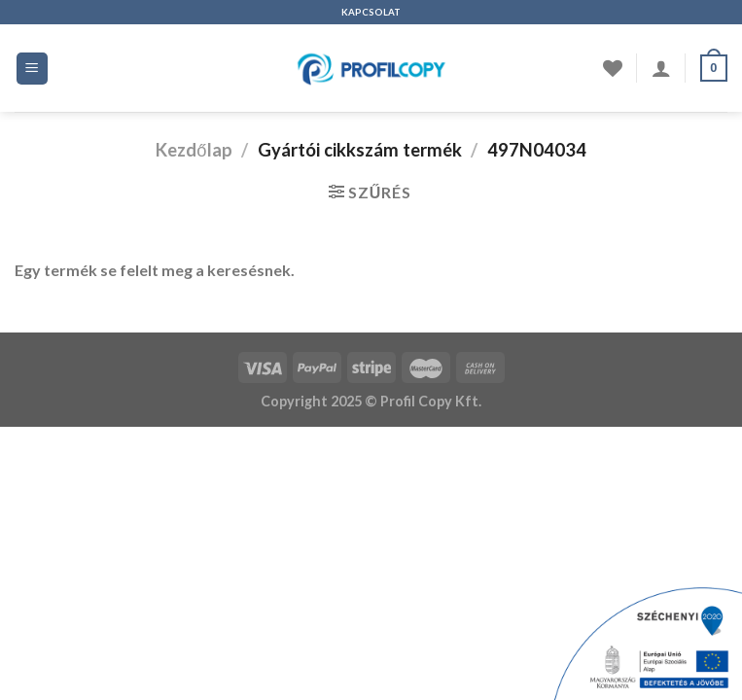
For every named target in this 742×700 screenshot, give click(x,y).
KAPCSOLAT (371, 12)
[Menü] (33, 69)
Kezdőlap (194, 150)
